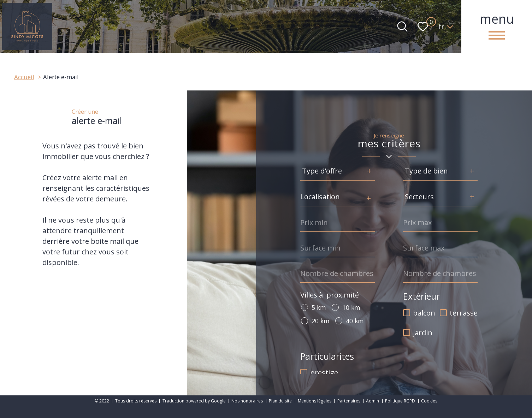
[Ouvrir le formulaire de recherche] (402, 27)
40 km (355, 321)
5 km (319, 308)
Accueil (24, 77)
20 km (321, 321)
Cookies (429, 401)
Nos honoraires (247, 401)
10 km (351, 308)
